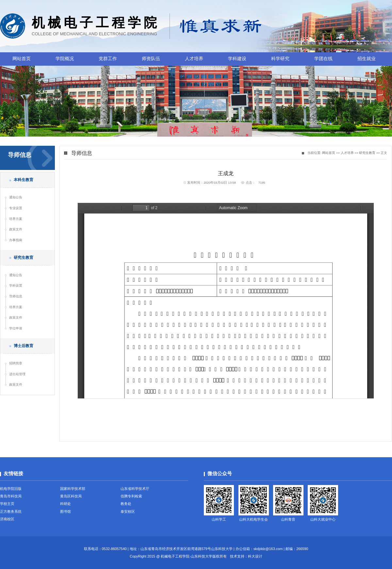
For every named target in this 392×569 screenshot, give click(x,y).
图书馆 (65, 511)
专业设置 (16, 208)
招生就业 (367, 59)
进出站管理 (17, 374)
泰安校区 (128, 511)
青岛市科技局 (11, 496)
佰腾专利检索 (131, 496)
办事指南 (16, 240)
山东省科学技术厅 (135, 489)
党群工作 (108, 59)
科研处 (65, 504)
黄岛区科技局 (71, 496)
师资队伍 (151, 59)
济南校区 (7, 519)
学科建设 (237, 59)
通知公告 (16, 197)
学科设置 (16, 285)
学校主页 (7, 504)
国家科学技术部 (73, 489)
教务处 (126, 504)
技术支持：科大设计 (246, 556)
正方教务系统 (11, 511)
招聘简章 (16, 363)
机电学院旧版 (11, 489)
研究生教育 (367, 153)
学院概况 (65, 59)
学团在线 (323, 59)
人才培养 (194, 59)
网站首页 (22, 59)
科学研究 (280, 59)
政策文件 (16, 229)
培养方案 (16, 219)
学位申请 (16, 328)
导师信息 (16, 296)
